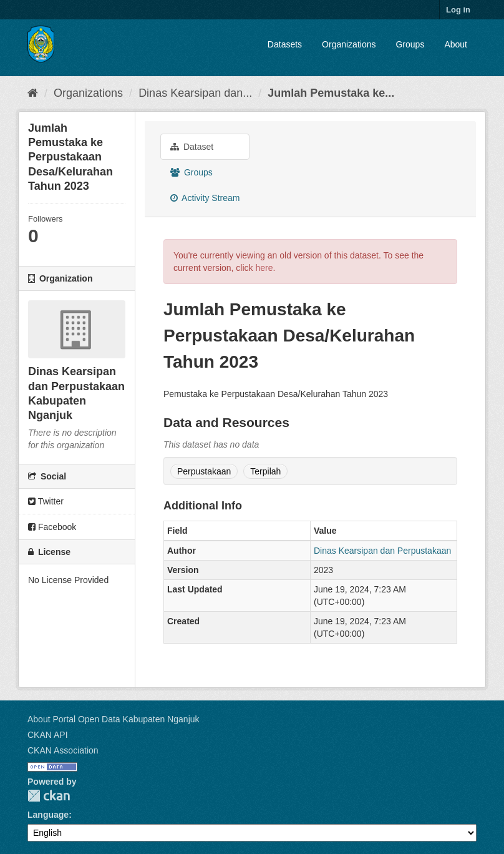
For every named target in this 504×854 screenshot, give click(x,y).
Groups (410, 44)
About (456, 44)
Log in (458, 10)
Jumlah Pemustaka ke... (331, 93)
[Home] (33, 93)
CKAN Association (63, 750)
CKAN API (48, 735)
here (264, 268)
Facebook (52, 527)
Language (48, 815)
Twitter (46, 501)
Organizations (349, 44)
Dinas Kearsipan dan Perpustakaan (382, 551)
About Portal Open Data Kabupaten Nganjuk (114, 719)
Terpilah (265, 471)
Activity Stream (205, 198)
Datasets (285, 44)
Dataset (192, 147)
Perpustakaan (204, 471)
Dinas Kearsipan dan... (195, 93)
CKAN (49, 796)
